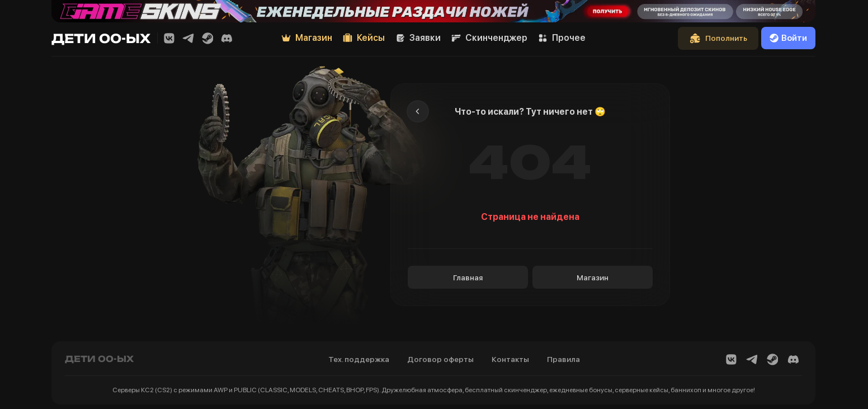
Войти (788, 38)
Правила (563, 359)
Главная (468, 278)
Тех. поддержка (359, 359)
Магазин (593, 278)
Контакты (510, 359)
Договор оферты (440, 359)
